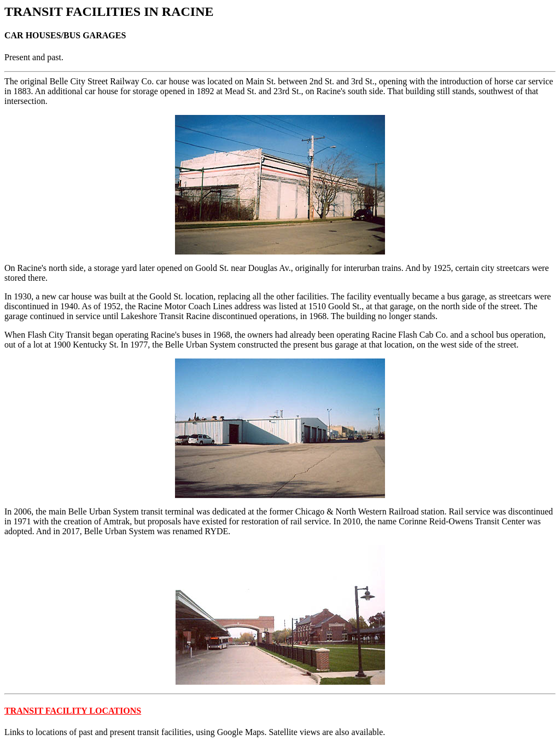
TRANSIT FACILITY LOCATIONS (73, 711)
